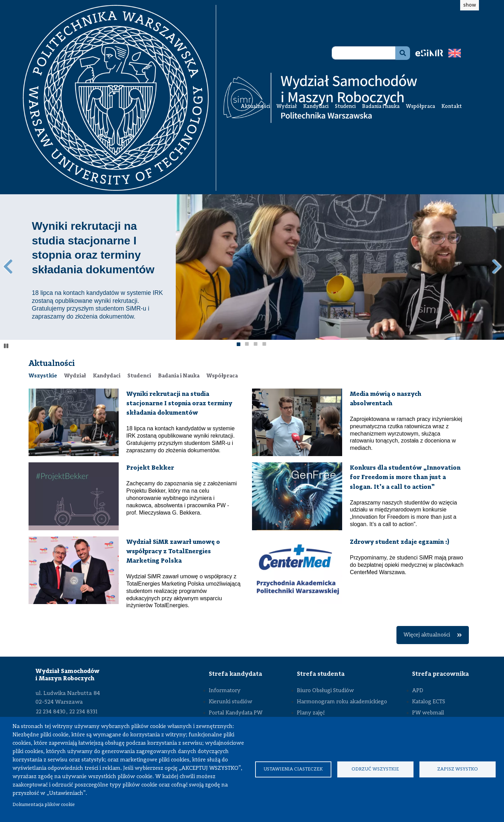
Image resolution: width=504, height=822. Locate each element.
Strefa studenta (321, 674)
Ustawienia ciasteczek (293, 769)
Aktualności (255, 107)
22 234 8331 (83, 712)
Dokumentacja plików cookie (44, 805)
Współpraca (420, 107)
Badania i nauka (381, 107)
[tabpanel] (252, 516)
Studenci (345, 107)
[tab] (43, 376)
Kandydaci (316, 107)
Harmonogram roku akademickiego (342, 702)
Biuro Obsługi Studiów (325, 691)
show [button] (470, 5)
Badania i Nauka (179, 376)
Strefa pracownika (440, 674)
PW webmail (428, 713)
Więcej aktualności (433, 635)
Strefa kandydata (235, 674)
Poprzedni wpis (8, 267)
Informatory (225, 691)
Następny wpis (496, 267)
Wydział (287, 107)
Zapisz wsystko (458, 769)
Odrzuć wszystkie (375, 769)
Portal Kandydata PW (236, 713)
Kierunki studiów (231, 702)
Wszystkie (43, 376)
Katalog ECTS (429, 702)
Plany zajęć (311, 713)
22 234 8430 (51, 712)
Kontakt (452, 107)
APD (418, 691)
